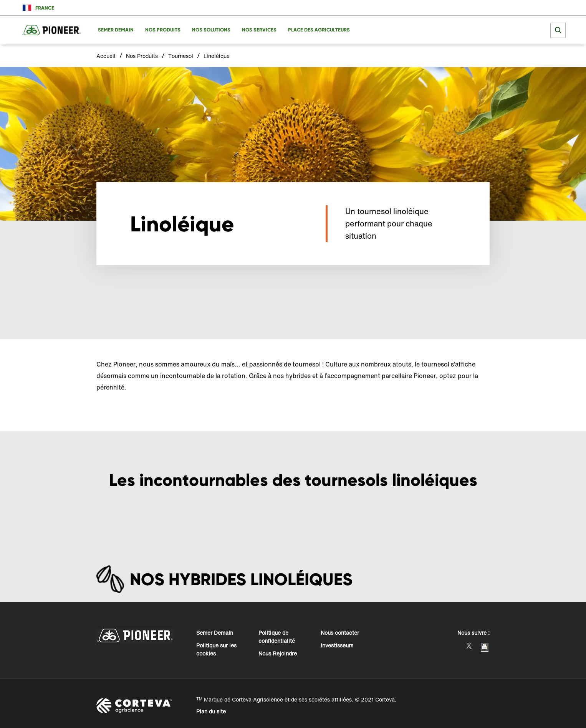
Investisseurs (337, 645)
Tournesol (181, 56)
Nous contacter (340, 633)
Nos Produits (142, 56)
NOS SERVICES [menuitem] (259, 30)
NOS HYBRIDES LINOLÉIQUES (241, 579)
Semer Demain (215, 633)
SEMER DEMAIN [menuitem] (116, 30)
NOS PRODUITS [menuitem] (163, 30)
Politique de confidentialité (277, 637)
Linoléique (217, 56)
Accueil (106, 56)
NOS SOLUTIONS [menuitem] (211, 30)
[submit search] (558, 30)
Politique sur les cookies (216, 649)
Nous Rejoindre (278, 653)
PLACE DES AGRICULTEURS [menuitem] (319, 30)
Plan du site (211, 711)
